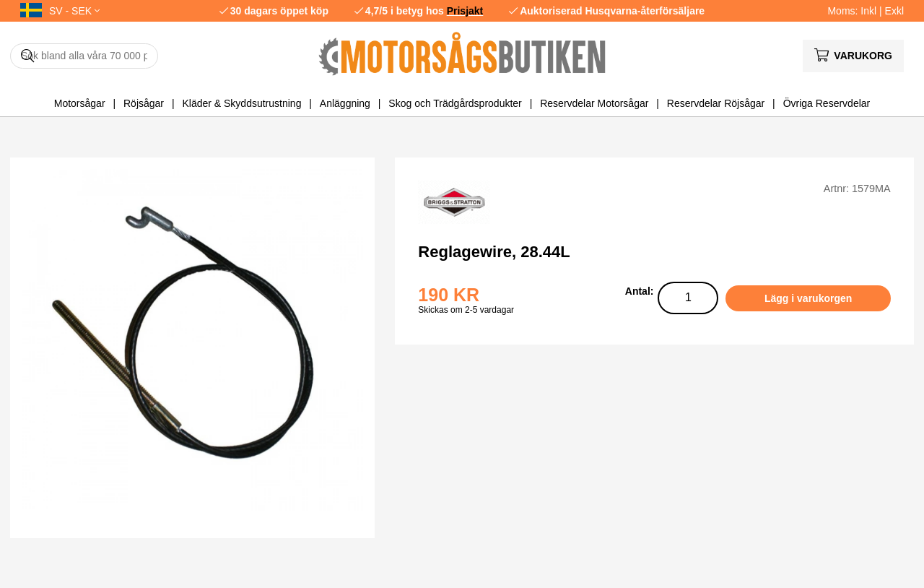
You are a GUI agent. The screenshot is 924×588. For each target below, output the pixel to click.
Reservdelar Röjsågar (716, 103)
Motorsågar (80, 103)
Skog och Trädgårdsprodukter (455, 103)
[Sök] (84, 56)
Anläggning (345, 103)
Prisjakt (465, 11)
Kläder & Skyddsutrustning (241, 103)
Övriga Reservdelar (827, 103)
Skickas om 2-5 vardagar (466, 310)
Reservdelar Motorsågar (594, 103)
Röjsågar (144, 103)
